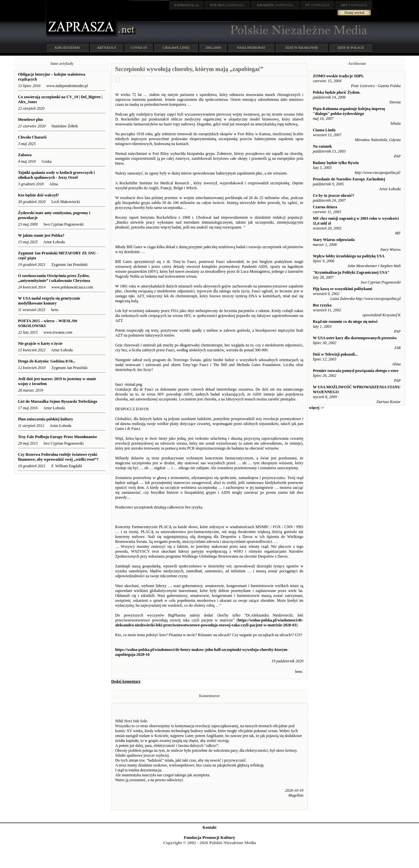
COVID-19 (139, 47)
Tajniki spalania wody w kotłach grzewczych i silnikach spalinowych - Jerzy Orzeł (56, 175)
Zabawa (25, 155)
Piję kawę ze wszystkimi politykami (343, 289)
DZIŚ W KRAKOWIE (302, 47)
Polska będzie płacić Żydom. (337, 92)
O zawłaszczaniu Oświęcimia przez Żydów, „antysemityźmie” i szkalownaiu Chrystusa (54, 278)
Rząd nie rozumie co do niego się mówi (345, 322)
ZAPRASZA (227, 5)
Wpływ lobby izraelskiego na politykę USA (349, 256)
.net (187, 5)
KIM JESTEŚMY (68, 47)
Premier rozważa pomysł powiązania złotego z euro (356, 371)
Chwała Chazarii (32, 137)
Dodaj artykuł (355, 12)
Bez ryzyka (322, 305)
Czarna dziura (325, 207)
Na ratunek (322, 146)
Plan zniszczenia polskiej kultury (46, 419)
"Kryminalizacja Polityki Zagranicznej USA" (351, 272)
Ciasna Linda (324, 130)
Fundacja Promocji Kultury (209, 837)
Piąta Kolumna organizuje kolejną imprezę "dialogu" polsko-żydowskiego (349, 111)
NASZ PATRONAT (251, 47)
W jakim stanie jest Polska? (41, 235)
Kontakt (210, 827)
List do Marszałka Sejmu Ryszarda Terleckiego (58, 401)
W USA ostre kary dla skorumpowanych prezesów (355, 338)
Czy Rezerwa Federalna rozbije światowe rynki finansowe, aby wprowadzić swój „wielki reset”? (58, 457)
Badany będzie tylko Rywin (336, 163)
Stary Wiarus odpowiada (334, 240)
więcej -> (317, 408)
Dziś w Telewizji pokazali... (335, 354)
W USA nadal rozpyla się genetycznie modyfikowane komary (49, 301)
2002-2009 (213, 47)
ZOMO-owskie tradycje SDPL (338, 76)
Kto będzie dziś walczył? (38, 195)
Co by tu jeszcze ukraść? (334, 195)
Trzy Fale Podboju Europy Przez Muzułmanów (58, 437)
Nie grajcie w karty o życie (40, 343)
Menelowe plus (30, 120)
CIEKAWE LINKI (176, 47)
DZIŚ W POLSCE (351, 47)
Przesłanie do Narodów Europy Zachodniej (349, 179)
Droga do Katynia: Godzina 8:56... (47, 361)
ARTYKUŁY (107, 47)
